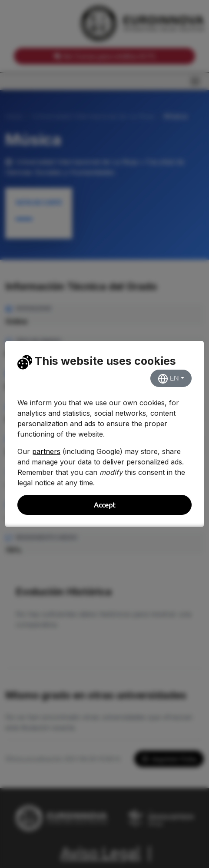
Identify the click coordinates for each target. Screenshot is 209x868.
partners (46, 451)
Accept (104, 505)
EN (168, 379)
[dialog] (104, 434)
